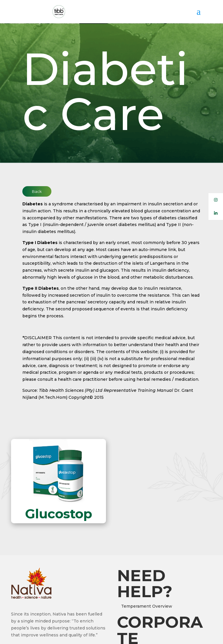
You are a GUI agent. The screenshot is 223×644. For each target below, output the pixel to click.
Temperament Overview (147, 606)
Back (37, 191)
